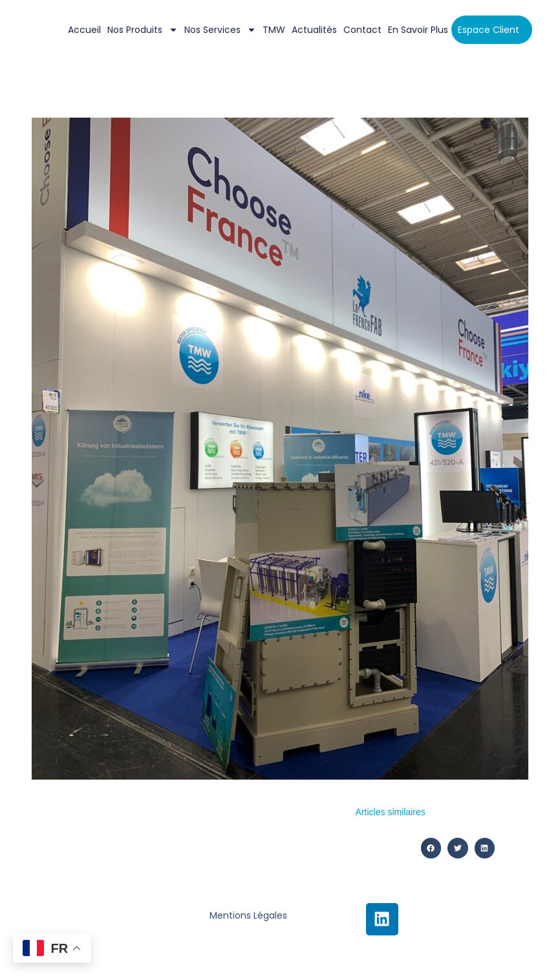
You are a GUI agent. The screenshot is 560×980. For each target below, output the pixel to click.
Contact (362, 30)
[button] (431, 848)
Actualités (314, 30)
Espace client (489, 30)
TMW (274, 30)
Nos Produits (143, 30)
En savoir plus (418, 30)
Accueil (84, 30)
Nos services (220, 30)
